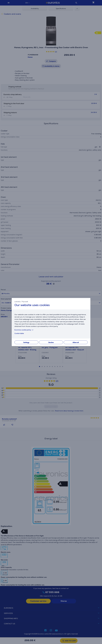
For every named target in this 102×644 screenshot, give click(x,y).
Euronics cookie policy (24, 330)
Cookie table (19, 333)
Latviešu (18, 301)
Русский (25, 301)
